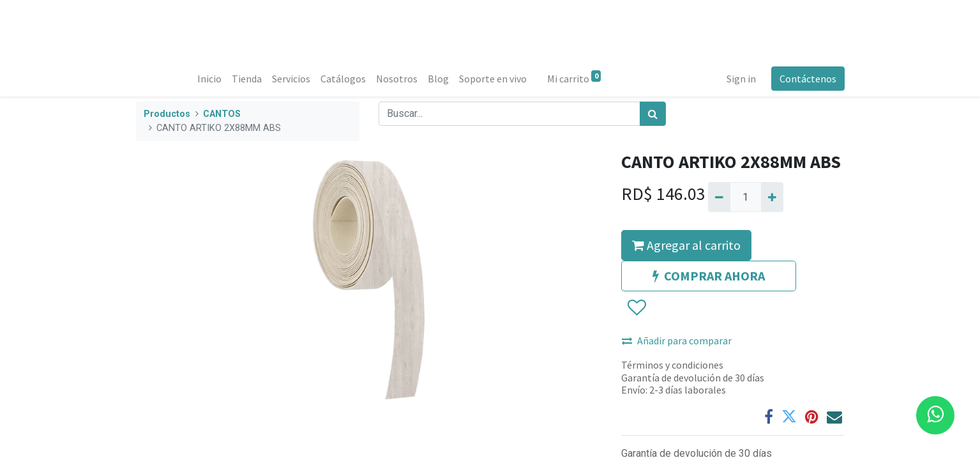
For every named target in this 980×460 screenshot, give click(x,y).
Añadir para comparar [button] (677, 341)
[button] (636, 309)
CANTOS (222, 114)
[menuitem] (209, 79)
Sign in (741, 79)
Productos (167, 114)
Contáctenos (808, 79)
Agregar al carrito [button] (686, 245)
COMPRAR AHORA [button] (709, 276)
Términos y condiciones (672, 365)
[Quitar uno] (719, 197)
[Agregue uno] (772, 197)
